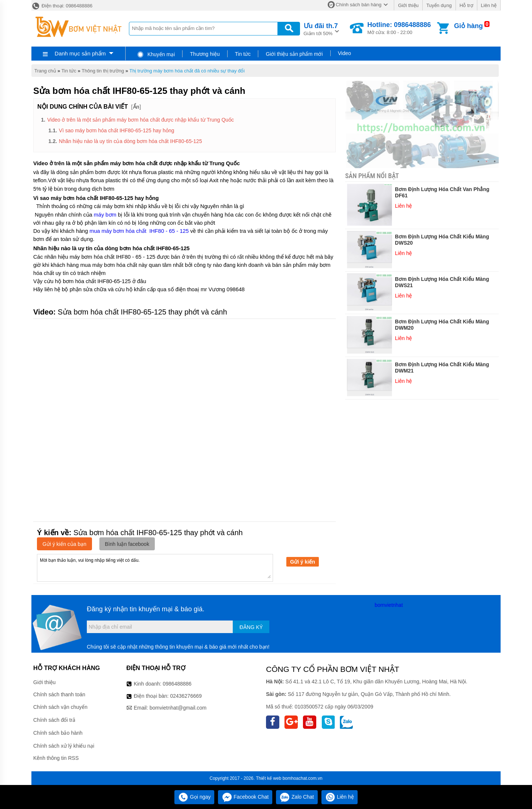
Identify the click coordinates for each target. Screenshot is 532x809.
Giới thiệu (408, 5)
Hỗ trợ (466, 5)
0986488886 (177, 684)
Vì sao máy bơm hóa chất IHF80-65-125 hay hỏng (116, 130)
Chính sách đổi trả (54, 720)
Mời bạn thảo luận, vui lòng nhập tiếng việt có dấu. (155, 567)
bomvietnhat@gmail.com (178, 708)
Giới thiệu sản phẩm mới (294, 54)
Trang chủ (45, 71)
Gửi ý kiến (303, 562)
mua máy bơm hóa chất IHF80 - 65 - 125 (139, 231)
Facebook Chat (245, 797)
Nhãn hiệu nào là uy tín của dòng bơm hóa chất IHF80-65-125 (130, 141)
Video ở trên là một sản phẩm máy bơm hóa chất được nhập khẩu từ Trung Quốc (141, 120)
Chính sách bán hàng (359, 5)
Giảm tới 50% (321, 29)
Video (345, 53)
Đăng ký (251, 627)
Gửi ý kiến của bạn (64, 544)
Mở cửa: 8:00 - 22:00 (399, 28)
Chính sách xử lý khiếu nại (64, 746)
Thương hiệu (205, 54)
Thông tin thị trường (103, 71)
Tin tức (243, 54)
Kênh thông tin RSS (56, 758)
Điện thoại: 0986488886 (62, 6)
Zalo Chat (297, 797)
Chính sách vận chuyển (60, 707)
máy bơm (105, 215)
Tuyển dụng (439, 5)
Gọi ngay (194, 797)
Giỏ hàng (468, 26)
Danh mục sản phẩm (80, 53)
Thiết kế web (269, 778)
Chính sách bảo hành (58, 733)
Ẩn (136, 107)
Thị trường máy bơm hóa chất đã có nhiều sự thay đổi (187, 71)
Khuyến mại (156, 54)
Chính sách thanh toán (59, 694)
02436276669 (186, 696)
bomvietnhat (389, 605)
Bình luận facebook (127, 544)
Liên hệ (489, 5)
